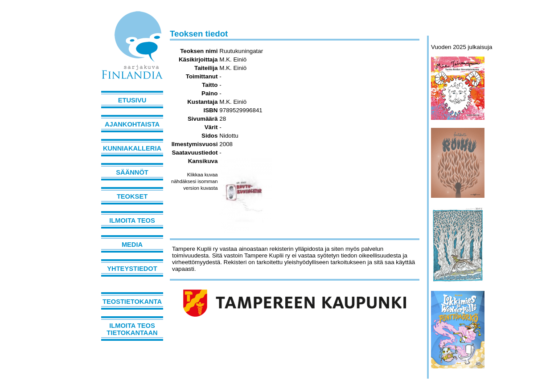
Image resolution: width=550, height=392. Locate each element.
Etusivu (132, 100)
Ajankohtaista (132, 124)
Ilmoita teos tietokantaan (132, 329)
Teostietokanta (132, 302)
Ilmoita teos (132, 220)
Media (132, 245)
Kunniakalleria (132, 148)
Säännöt (132, 172)
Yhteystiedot (132, 269)
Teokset (132, 196)
